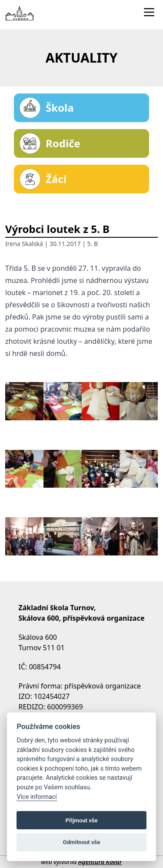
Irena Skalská (24, 244)
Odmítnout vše (82, 842)
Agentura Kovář (100, 862)
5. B (93, 244)
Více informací (37, 797)
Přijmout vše (81, 820)
